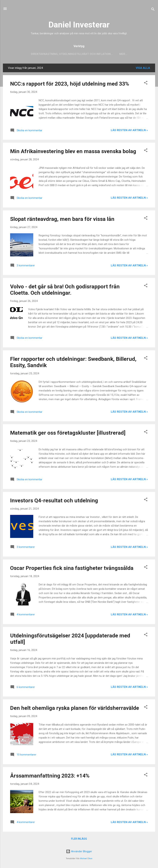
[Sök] (153, 10)
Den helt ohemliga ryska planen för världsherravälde (75, 709)
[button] (146, 84)
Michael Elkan (86, 859)
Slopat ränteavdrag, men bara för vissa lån (62, 220)
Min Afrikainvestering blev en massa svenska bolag (73, 152)
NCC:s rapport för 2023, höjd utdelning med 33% (70, 84)
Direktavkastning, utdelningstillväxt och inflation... (72, 54)
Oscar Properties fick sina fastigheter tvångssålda (72, 569)
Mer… (123, 54)
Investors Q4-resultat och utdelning (54, 501)
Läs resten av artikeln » (129, 131)
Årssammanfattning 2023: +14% (50, 776)
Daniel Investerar (79, 25)
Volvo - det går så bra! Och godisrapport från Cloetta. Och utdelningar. (65, 290)
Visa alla (143, 69)
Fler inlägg (79, 839)
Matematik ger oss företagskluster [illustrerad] (68, 433)
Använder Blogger (79, 851)
